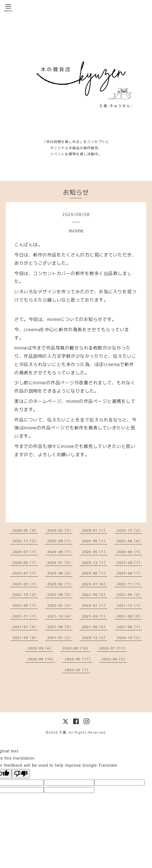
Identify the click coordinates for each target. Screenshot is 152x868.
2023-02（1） (60, 584)
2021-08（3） (129, 616)
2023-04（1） (129, 573)
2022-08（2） (60, 595)
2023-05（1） (95, 573)
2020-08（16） (76, 648)
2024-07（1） (25, 552)
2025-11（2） (25, 541)
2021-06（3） (60, 627)
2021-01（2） (60, 638)
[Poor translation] (21, 774)
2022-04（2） (129, 595)
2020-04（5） (114, 659)
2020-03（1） (77, 670)
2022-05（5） (95, 595)
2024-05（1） (95, 552)
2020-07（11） (113, 648)
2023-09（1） (129, 563)
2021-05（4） (95, 627)
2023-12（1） (95, 563)
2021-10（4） (60, 616)
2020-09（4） (40, 648)
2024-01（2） (60, 563)
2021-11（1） (25, 616)
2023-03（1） (25, 584)
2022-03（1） (25, 605)
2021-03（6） (25, 638)
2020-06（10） (41, 659)
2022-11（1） (129, 584)
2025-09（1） (60, 541)
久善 (63, 732)
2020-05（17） (78, 659)
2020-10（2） (129, 638)
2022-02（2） (60, 605)
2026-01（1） (95, 530)
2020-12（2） (95, 638)
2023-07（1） (25, 573)
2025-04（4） (129, 541)
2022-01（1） (95, 605)
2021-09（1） (95, 616)
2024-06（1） (60, 552)
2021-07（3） (25, 627)
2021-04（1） (129, 627)
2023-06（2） (60, 573)
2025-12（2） (129, 530)
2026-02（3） (60, 530)
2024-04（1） (129, 552)
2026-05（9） (25, 530)
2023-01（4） (95, 584)
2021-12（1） (129, 605)
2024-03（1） (25, 563)
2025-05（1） (95, 541)
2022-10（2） (25, 595)
